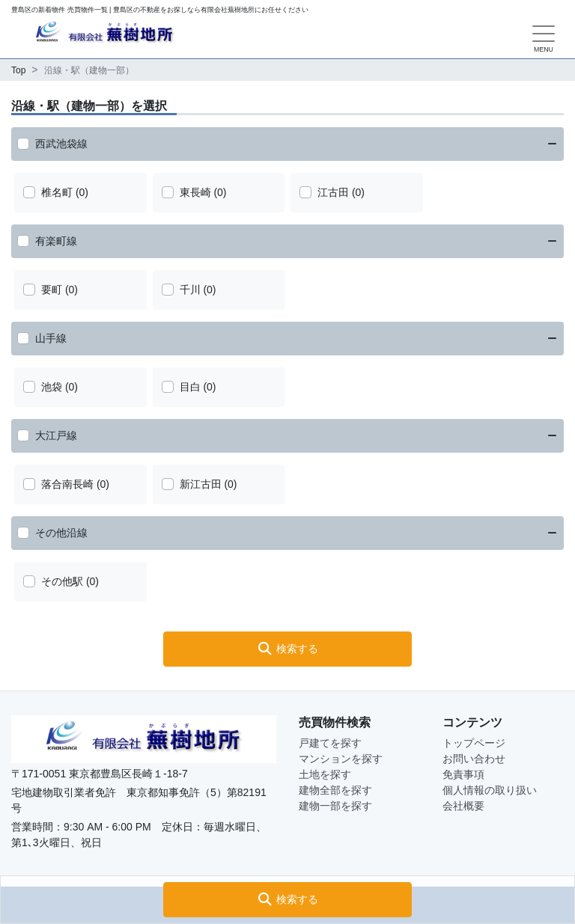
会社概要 (463, 806)
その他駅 (62, 581)
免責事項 (463, 774)
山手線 (51, 338)
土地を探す (325, 774)
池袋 (52, 387)
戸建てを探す (330, 743)
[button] (287, 900)
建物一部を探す (335, 806)
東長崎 (195, 192)
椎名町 (57, 192)
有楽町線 (56, 241)
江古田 (333, 192)
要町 (52, 290)
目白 (190, 387)
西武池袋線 (61, 144)
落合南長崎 (67, 484)
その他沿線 (61, 533)
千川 (190, 290)
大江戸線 (56, 435)
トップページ (474, 743)
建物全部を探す (335, 790)
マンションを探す (341, 759)
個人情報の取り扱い (490, 790)
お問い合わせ (474, 759)
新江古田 (201, 484)
